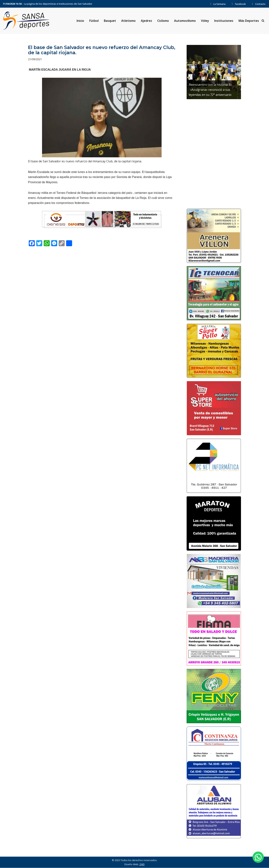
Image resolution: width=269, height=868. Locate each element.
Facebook (238, 4)
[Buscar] (263, 21)
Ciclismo (163, 21)
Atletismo (128, 21)
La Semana (217, 4)
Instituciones (224, 21)
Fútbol (94, 21)
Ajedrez (146, 21)
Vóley (205, 21)
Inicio (80, 21)
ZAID (142, 864)
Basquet (110, 21)
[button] (258, 857)
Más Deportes (249, 21)
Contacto (258, 4)
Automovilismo (185, 21)
